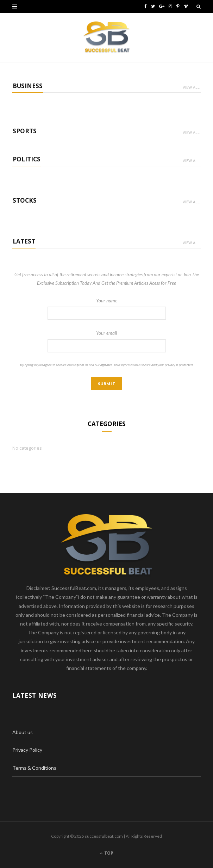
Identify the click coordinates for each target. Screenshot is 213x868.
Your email (107, 341)
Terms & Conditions (34, 768)
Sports (25, 131)
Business (28, 86)
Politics (27, 159)
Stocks (25, 200)
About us (23, 732)
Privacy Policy (27, 750)
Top (107, 853)
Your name (107, 309)
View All (191, 87)
